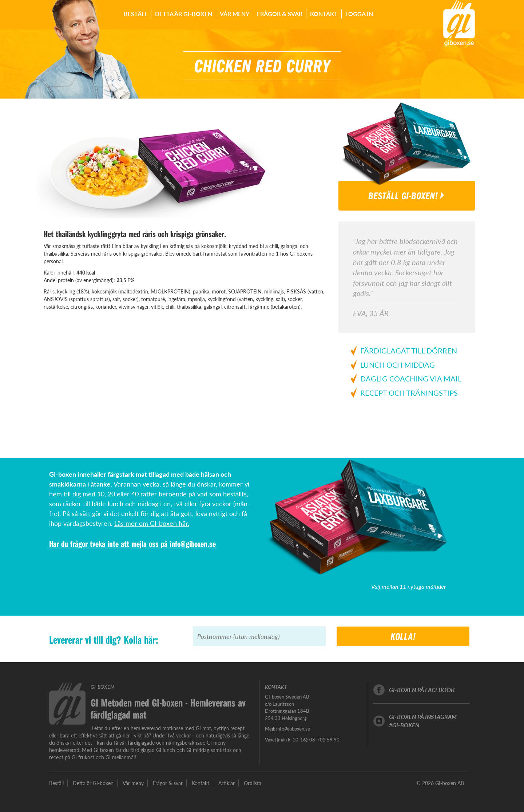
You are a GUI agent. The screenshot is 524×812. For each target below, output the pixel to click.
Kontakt (324, 14)
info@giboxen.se (193, 544)
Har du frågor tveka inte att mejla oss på (109, 544)
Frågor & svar (280, 14)
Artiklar (227, 783)
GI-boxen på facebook (422, 690)
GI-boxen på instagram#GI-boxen (423, 721)
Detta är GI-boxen (184, 14)
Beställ (136, 14)
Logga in (359, 14)
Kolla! (403, 636)
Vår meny (235, 14)
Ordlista (253, 783)
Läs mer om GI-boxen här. (152, 523)
